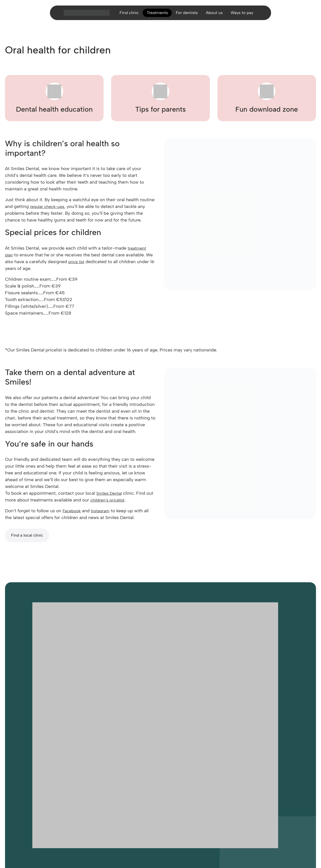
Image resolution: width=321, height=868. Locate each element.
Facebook (72, 511)
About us (216, 16)
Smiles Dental (110, 493)
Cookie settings (85, 797)
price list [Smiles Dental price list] (77, 262)
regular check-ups (49, 206)
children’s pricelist (117, 500)
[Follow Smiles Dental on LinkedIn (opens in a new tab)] (51, 786)
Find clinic (125, 16)
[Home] (81, 16)
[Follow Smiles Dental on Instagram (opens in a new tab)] (42, 786)
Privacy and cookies (117, 797)
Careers (63, 797)
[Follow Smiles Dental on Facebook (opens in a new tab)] (32, 786)
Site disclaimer (211, 797)
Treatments (155, 16)
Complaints (269, 797)
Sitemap (168, 797)
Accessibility (43, 797)
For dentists (187, 16)
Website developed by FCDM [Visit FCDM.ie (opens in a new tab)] (56, 835)
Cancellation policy (241, 797)
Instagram (103, 511)
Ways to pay (246, 16)
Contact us (187, 797)
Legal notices (147, 797)
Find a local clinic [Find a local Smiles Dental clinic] (27, 535)
